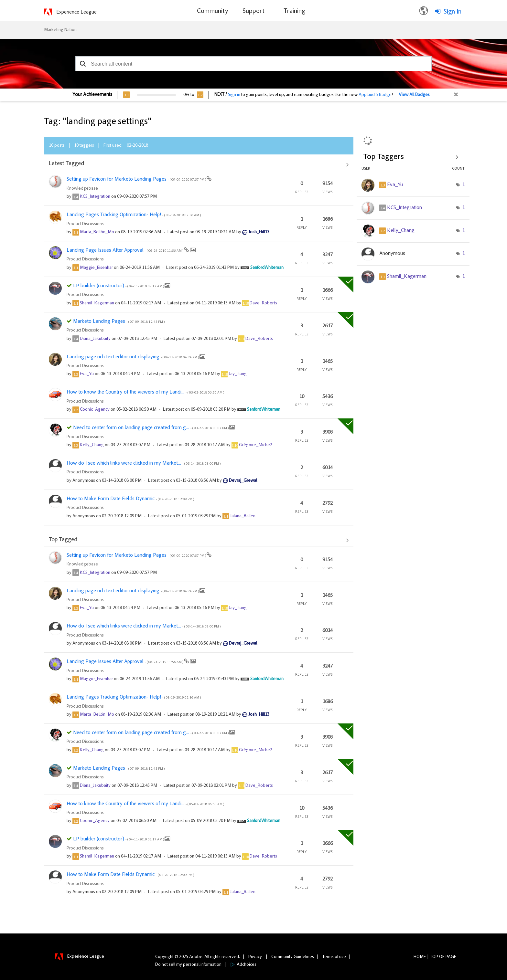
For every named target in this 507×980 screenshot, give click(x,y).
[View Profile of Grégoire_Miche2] (256, 445)
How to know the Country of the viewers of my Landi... (145, 392)
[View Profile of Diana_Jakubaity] (95, 339)
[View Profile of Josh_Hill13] (259, 232)
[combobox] (253, 64)
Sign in (234, 95)
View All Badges (414, 95)
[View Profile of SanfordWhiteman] (267, 268)
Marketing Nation (60, 30)
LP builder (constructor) (119, 286)
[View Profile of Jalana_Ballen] (243, 516)
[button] (83, 64)
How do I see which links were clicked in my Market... (144, 463)
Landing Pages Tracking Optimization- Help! (134, 215)
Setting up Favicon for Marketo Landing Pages (137, 179)
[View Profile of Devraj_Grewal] (243, 481)
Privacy (255, 957)
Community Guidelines (293, 957)
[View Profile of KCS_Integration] (95, 197)
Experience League (76, 12)
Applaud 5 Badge (375, 95)
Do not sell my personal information (188, 965)
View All (199, 164)
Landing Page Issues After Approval (125, 250)
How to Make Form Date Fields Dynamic (130, 499)
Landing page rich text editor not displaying (133, 357)
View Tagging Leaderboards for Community (413, 157)
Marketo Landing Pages (119, 321)
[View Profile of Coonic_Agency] (95, 410)
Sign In (453, 12)
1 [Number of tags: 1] (463, 185)
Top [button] (434, 957)
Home (420, 957)
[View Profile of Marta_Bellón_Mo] (97, 232)
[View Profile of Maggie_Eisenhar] (96, 268)
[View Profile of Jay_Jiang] (238, 374)
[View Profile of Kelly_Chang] (92, 445)
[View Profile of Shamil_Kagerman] (97, 303)
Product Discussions (85, 224)
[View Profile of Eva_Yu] (87, 374)
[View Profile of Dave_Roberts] (263, 303)
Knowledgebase (82, 189)
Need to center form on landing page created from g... (151, 428)
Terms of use (334, 957)
